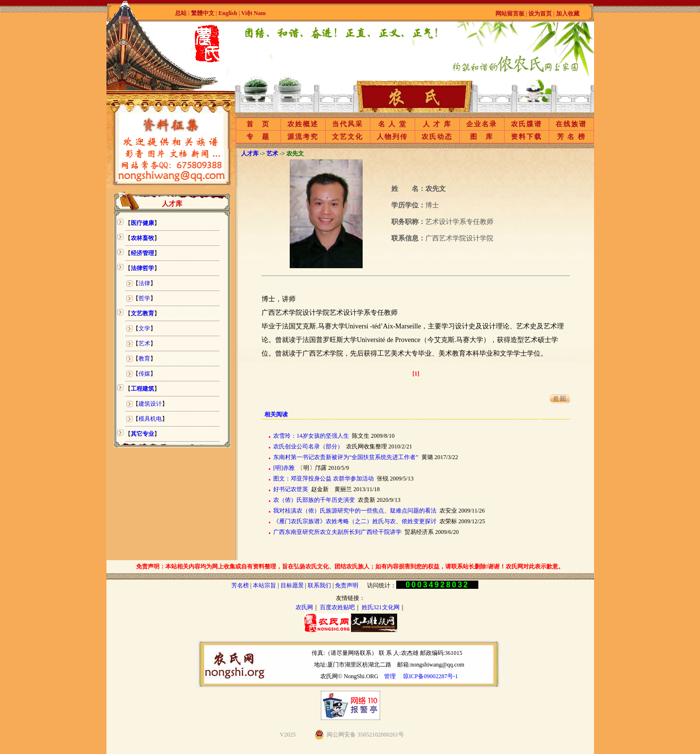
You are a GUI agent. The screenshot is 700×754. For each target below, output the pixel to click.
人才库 (250, 154)
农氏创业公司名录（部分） (308, 446)
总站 (181, 13)
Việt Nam (253, 13)
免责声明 (347, 585)
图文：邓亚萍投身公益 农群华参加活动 (324, 479)
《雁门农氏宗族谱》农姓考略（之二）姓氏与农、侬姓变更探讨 (355, 521)
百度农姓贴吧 (337, 607)
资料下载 (526, 137)
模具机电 (150, 419)
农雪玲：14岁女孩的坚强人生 (311, 436)
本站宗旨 (264, 585)
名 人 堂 (393, 124)
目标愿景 (292, 585)
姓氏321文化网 (381, 607)
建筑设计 (150, 404)
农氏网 (304, 607)
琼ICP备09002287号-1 (430, 676)
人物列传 (392, 137)
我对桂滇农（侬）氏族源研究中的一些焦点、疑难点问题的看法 (355, 511)
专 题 (258, 137)
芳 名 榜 (571, 137)
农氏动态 (437, 137)
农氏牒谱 (526, 124)
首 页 (258, 124)
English (228, 13)
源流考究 (303, 137)
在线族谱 (571, 124)
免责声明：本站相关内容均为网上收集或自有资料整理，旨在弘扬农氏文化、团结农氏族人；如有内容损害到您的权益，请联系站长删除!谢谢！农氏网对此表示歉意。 (350, 566)
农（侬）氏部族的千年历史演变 (314, 500)
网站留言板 (510, 14)
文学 (144, 328)
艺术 (144, 343)
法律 (144, 283)
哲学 (144, 298)
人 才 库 (437, 124)
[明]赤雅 (284, 468)
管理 (390, 676)
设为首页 (540, 14)
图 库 (482, 137)
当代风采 (348, 124)
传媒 (144, 374)
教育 (144, 359)
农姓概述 (303, 124)
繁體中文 (203, 13)
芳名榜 (240, 585)
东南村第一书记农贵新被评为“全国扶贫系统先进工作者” (346, 457)
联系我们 (319, 585)
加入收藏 (568, 14)
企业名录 (482, 124)
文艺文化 (348, 137)
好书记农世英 (291, 489)
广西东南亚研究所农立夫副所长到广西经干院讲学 (337, 532)
